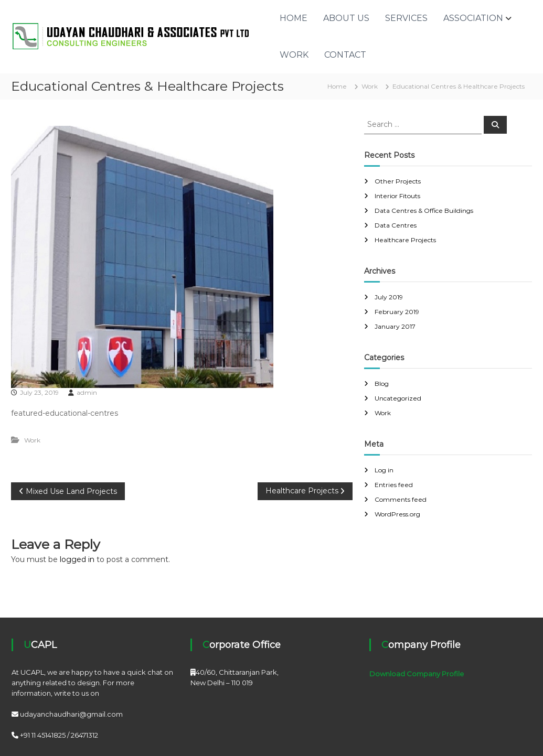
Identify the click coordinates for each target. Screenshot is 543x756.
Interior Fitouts (397, 196)
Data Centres (396, 225)
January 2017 (395, 326)
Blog (382, 384)
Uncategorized (398, 398)
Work (294, 55)
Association (473, 18)
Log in (384, 470)
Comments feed (401, 499)
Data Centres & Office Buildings (424, 210)
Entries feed (394, 485)
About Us (346, 18)
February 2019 (397, 312)
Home (294, 18)
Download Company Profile (417, 674)
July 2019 (389, 297)
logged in (77, 559)
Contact (345, 55)
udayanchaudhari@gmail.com (71, 714)
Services (406, 18)
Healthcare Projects (405, 240)
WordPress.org (397, 514)
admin (87, 392)
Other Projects (398, 181)
